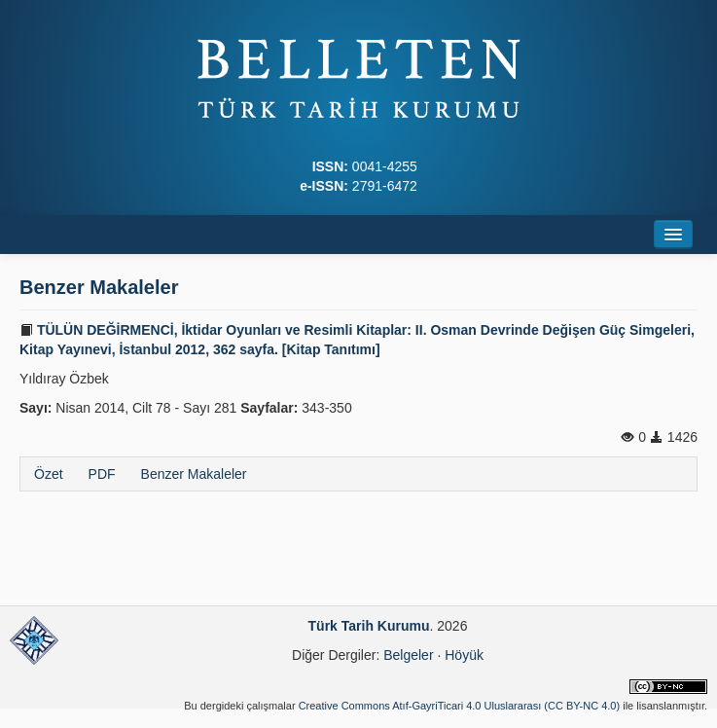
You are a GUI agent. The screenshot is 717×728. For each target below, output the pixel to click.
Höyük (464, 655)
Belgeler (408, 655)
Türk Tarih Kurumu (369, 626)
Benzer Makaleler (194, 474)
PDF (102, 474)
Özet (49, 474)
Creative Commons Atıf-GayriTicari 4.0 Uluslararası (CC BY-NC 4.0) (460, 706)
